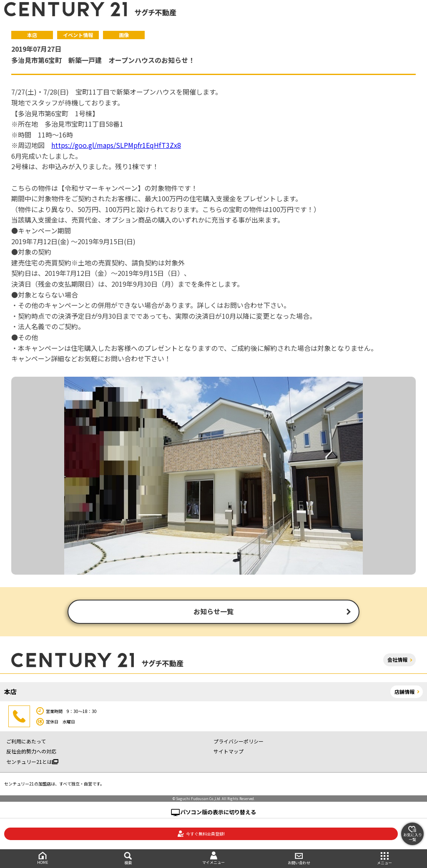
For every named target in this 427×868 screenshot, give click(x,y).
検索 (128, 859)
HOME (43, 858)
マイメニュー (214, 858)
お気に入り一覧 (413, 834)
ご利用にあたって (26, 742)
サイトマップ (229, 752)
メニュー (384, 859)
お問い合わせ (299, 859)
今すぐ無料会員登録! (201, 834)
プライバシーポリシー (239, 742)
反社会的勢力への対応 (31, 752)
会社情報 (397, 661)
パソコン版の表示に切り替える (218, 813)
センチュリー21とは (32, 762)
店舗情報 (404, 692)
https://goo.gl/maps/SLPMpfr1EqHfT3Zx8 (116, 145)
